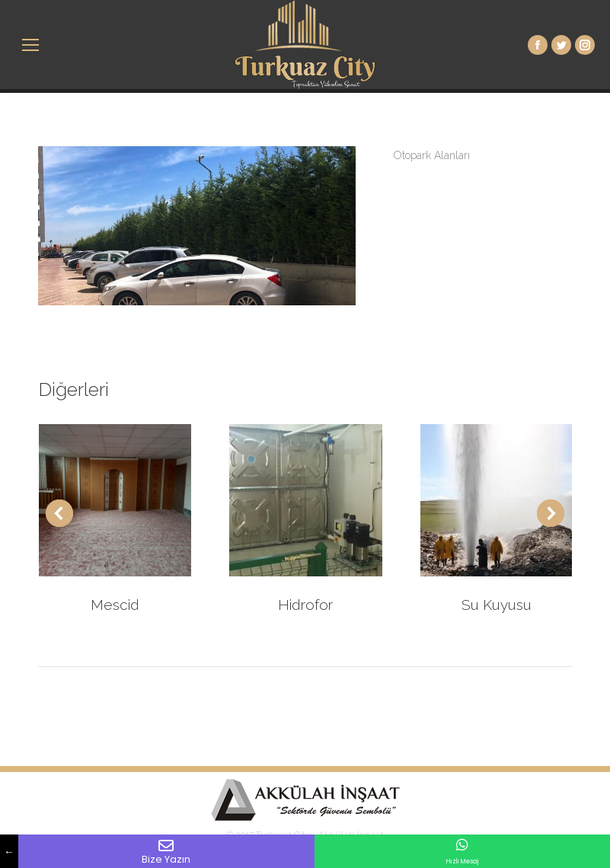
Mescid (115, 605)
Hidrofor (305, 605)
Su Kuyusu (497, 605)
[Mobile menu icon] (30, 45)
